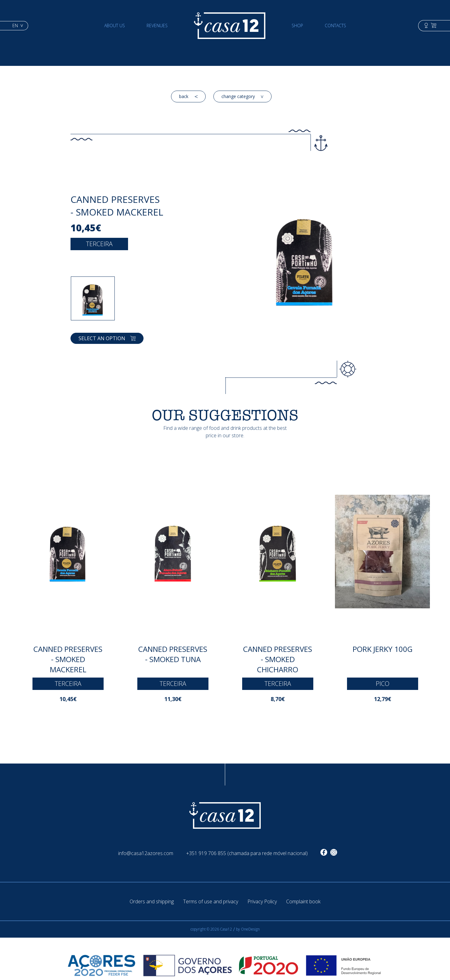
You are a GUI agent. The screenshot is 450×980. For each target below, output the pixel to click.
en (18, 26)
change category (242, 96)
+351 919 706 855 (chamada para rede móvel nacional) (247, 853)
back (188, 96)
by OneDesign (248, 929)
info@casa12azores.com (146, 853)
